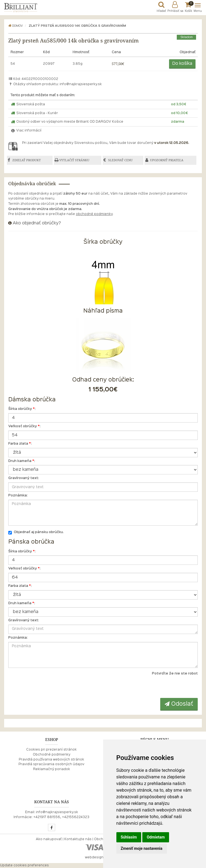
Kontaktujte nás (78, 839)
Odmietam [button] (156, 837)
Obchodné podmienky (52, 755)
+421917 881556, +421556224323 (61, 817)
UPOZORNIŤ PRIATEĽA (167, 160)
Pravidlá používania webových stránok (51, 760)
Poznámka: (18, 496)
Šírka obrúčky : (22, 409)
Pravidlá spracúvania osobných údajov (51, 764)
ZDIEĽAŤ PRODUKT (27, 160)
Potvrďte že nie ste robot (175, 674)
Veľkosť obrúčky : (24, 426)
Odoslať (179, 704)
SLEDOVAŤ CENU (121, 160)
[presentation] (164, 687)
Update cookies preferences (24, 866)
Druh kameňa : (22, 461)
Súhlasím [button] (129, 837)
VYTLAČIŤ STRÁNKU (74, 160)
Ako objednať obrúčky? (37, 223)
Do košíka (182, 64)
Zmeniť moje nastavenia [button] (142, 848)
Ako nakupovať (49, 839)
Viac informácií (26, 131)
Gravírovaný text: (24, 478)
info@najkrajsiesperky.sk (81, 84)
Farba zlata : (20, 444)
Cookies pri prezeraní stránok (51, 750)
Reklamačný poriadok (52, 769)
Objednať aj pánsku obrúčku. (36, 533)
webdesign (94, 858)
